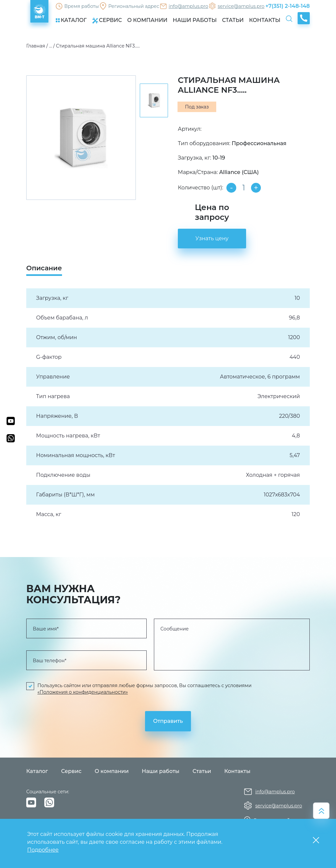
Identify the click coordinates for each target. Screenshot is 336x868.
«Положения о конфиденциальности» (83, 692)
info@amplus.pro (188, 6)
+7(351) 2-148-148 (288, 6)
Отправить (168, 721)
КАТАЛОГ (71, 20)
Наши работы (161, 771)
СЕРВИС (107, 20)
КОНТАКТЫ (265, 20)
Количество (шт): (200, 188)
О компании (112, 771)
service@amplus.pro (241, 6)
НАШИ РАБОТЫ (195, 20)
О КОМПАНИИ (147, 20)
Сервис (71, 771)
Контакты (237, 771)
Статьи (202, 771)
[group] (81, 138)
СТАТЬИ (233, 20)
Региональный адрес (134, 6)
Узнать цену (212, 238)
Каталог (37, 771)
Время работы (82, 6)
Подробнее (43, 850)
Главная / (37, 46)
